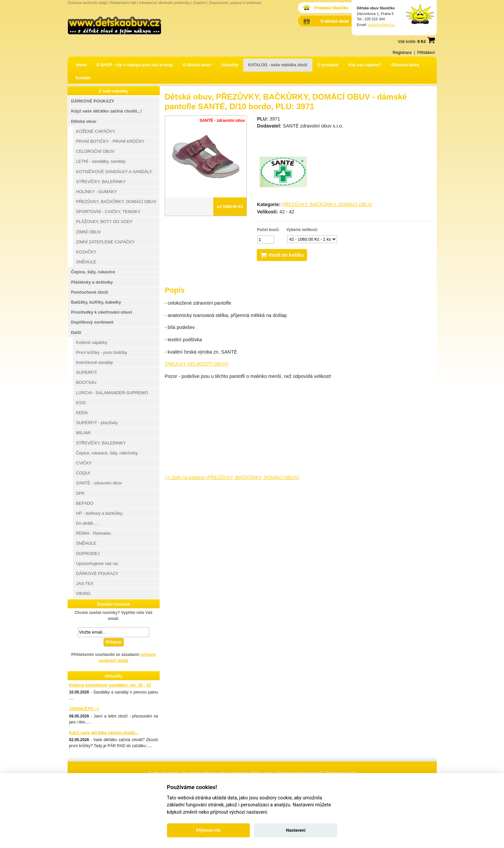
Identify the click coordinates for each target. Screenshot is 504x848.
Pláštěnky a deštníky (92, 282)
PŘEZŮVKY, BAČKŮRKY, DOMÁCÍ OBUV (327, 204)
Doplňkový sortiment (92, 322)
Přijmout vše (208, 830)
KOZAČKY (86, 252)
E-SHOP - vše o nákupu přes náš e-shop (135, 65)
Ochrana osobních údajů (87, 3)
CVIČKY (84, 463)
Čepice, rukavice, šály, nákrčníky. (107, 453)
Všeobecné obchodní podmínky (164, 3)
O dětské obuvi (197, 65)
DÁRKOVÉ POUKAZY (93, 101)
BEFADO (85, 503)
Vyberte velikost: (302, 230)
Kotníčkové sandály (95, 362)
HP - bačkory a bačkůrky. (100, 513)
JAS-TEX (85, 583)
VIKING (83, 593)
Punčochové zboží (90, 292)
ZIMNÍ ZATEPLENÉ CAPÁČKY (106, 242)
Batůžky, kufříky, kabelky (96, 302)
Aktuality (230, 65)
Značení (200, 3)
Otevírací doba (405, 65)
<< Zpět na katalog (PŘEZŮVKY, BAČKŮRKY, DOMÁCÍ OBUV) (232, 477)
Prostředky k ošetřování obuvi (102, 312)
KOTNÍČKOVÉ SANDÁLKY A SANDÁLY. (114, 172)
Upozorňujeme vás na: (97, 564)
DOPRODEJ (88, 554)
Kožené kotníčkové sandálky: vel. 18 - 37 (110, 685)
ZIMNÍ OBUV (89, 232)
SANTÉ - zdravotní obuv (99, 483)
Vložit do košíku (282, 255)
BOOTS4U (86, 382)
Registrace (402, 53)
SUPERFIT (87, 372)
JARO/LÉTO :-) (84, 709)
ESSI (81, 403)
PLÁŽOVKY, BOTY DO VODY (104, 222)
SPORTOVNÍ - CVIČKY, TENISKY (108, 212)
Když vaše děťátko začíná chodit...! (107, 111)
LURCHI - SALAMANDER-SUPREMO (112, 393)
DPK (81, 493)
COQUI (83, 473)
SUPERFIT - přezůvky (97, 423)
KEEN (82, 413)
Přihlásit (114, 642)
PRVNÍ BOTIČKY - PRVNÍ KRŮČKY (110, 141)
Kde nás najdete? (365, 65)
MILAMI (84, 433)
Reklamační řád (123, 3)
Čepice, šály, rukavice (93, 272)
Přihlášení (426, 53)
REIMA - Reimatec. (94, 533)
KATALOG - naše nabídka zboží (278, 65)
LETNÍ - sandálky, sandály (101, 161)
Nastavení (296, 830)
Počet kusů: (268, 230)
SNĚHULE (86, 262)
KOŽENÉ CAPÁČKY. (96, 131)
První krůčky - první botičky (102, 352)
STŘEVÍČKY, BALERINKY (101, 182)
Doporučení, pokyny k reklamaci (235, 3)
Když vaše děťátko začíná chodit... (104, 733)
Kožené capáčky (92, 342)
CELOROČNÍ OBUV (95, 151)
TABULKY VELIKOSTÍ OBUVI (196, 364)
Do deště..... (88, 523)
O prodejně (328, 65)
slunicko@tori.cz (381, 25)
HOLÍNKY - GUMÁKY (97, 192)
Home (81, 65)
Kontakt (83, 78)
